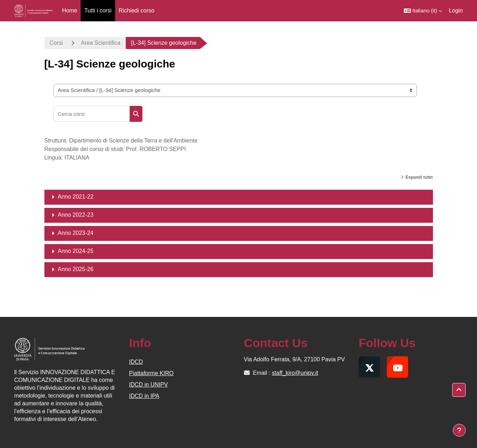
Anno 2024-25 (76, 251)
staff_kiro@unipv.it (295, 373)
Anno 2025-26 (76, 269)
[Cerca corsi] (92, 114)
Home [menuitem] (70, 10)
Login (456, 10)
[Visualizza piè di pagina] (459, 430)
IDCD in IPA (144, 396)
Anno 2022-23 (76, 215)
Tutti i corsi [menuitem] (98, 10)
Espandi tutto (419, 177)
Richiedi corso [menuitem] (136, 10)
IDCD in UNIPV (148, 385)
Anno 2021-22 (76, 197)
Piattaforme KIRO (151, 373)
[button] (423, 11)
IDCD (136, 362)
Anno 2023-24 (76, 233)
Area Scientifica (101, 43)
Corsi (56, 43)
